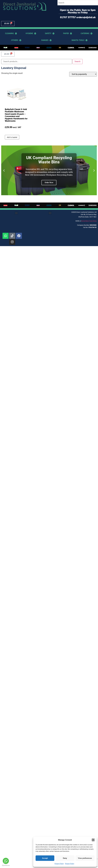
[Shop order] (83, 74)
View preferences (85, 858)
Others (16, 40)
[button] (93, 840)
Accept (45, 858)
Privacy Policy (59, 864)
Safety (50, 33)
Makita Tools (79, 40)
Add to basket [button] (12, 137)
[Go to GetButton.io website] (6, 866)
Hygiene (31, 33)
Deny (65, 858)
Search (77, 61)
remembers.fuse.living (89, 221)
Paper (68, 33)
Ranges (46, 40)
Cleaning (11, 33)
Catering (87, 33)
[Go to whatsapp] (6, 861)
